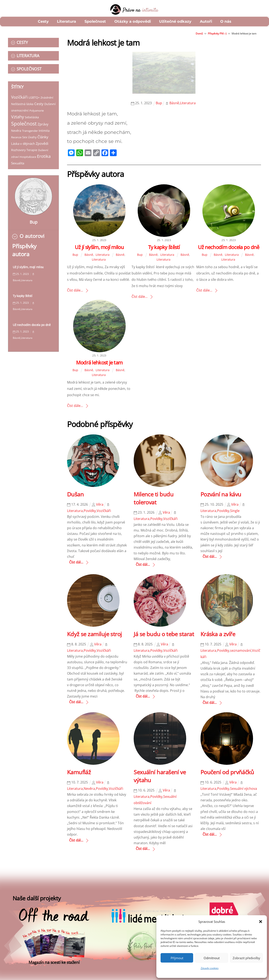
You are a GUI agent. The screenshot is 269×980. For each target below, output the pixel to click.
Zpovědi (42, 140)
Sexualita (18, 160)
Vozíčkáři (19, 93)
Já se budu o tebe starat (164, 634)
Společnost (95, 21)
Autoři (206, 21)
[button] (261, 922)
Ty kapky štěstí (23, 293)
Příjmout (177, 958)
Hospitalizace (28, 153)
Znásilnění (47, 94)
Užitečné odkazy (175, 21)
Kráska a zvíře (218, 634)
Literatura (67, 21)
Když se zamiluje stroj (94, 634)
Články (43, 133)
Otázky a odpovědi (133, 21)
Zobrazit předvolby (246, 958)
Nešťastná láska (22, 100)
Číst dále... (75, 290)
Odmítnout (212, 958)
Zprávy (43, 121)
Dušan (75, 494)
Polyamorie (18, 114)
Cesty (43, 21)
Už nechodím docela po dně (32, 322)
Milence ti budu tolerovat (154, 498)
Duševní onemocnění (26, 107)
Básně (89, 255)
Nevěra (16, 127)
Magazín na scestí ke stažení (54, 972)
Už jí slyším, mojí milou (28, 264)
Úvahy (32, 134)
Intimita (44, 127)
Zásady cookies (210, 968)
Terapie (32, 146)
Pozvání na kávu (221, 494)
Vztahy (33, 113)
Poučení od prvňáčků (227, 772)
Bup (33, 219)
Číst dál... (76, 562)
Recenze (16, 134)
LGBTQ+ (34, 94)
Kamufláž (79, 772)
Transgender (30, 127)
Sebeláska (47, 114)
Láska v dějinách (23, 140)
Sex (25, 134)
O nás (226, 21)
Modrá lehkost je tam (99, 362)
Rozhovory (18, 146)
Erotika (44, 153)
